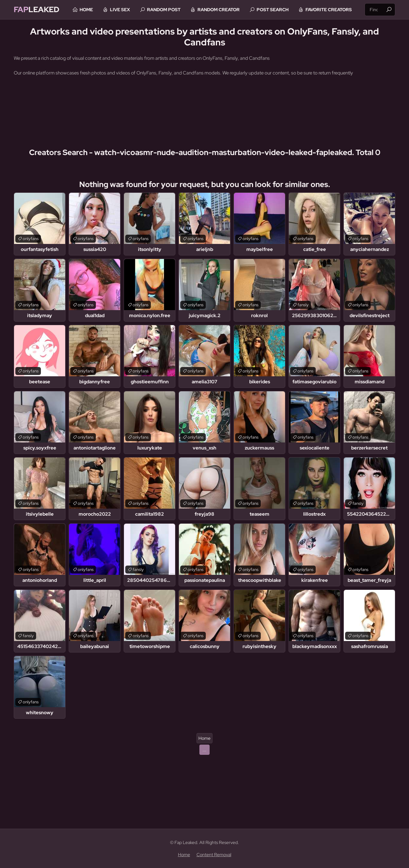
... (204, 750)
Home (86, 10)
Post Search (273, 10)
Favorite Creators (329, 10)
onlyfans (31, 239)
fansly (303, 305)
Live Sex (120, 10)
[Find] (389, 10)
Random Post (164, 10)
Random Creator (219, 10)
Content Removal (214, 855)
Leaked (37, 9)
